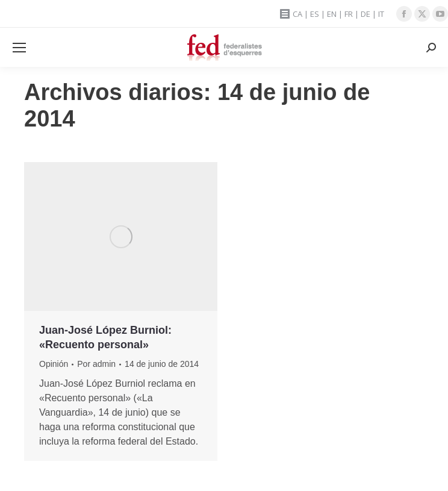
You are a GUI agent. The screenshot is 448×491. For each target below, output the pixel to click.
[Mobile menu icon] (19, 48)
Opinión (54, 364)
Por (96, 364)
